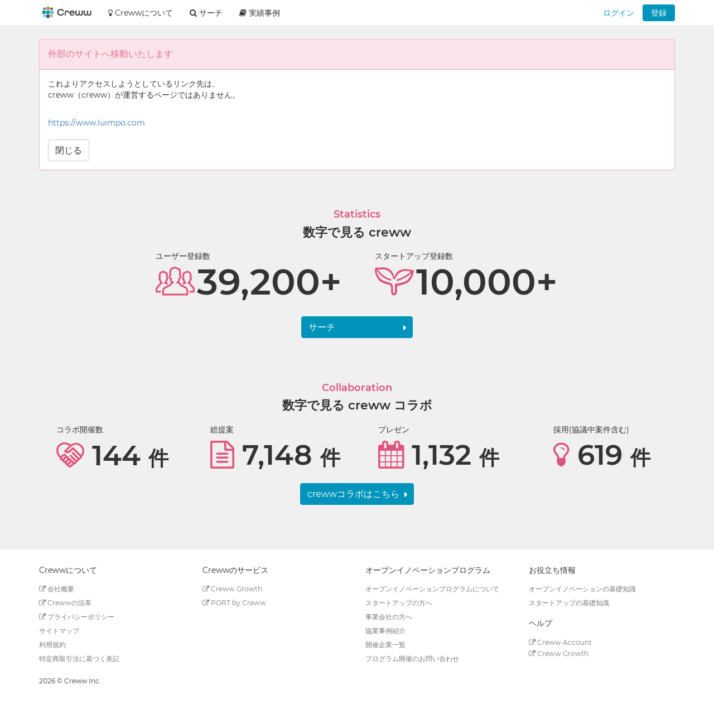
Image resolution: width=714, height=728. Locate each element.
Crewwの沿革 (65, 603)
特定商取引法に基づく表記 (79, 659)
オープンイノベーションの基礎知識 (582, 589)
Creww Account (560, 642)
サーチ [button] (206, 13)
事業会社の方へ (389, 617)
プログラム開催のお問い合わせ (412, 659)
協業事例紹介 (385, 631)
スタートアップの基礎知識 (569, 603)
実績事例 (260, 13)
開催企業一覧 (385, 645)
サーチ (322, 327)
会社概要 (57, 589)
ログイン (619, 13)
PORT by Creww (234, 603)
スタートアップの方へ (399, 603)
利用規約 (52, 645)
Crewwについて (141, 13)
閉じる (69, 150)
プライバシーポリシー (77, 617)
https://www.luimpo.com (97, 123)
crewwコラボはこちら (353, 494)
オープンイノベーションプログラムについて (432, 589)
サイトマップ (59, 631)
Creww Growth (232, 589)
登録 (659, 13)
